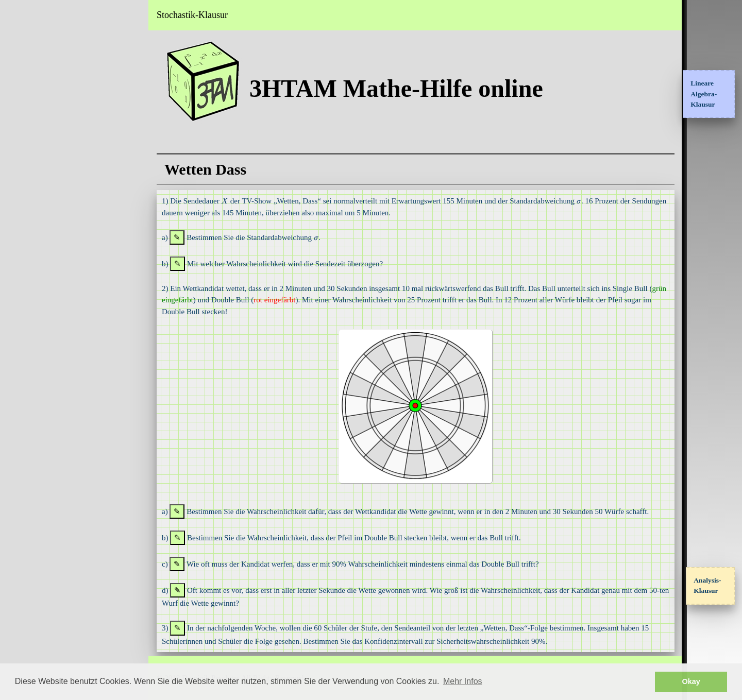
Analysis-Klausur (707, 585)
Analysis (22, 73)
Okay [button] (691, 681)
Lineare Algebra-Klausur (704, 94)
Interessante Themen (43, 101)
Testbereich (27, 157)
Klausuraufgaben (37, 129)
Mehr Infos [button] (463, 681)
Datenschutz (29, 269)
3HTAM (30, 15)
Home (18, 45)
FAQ (16, 213)
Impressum (27, 242)
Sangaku (23, 185)
